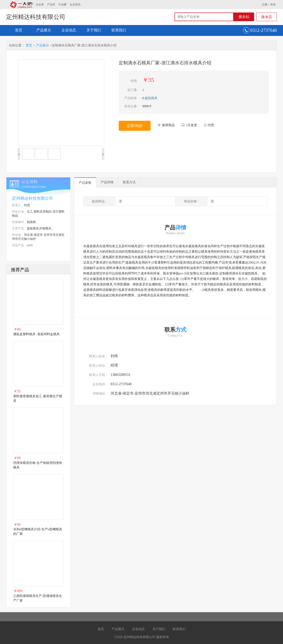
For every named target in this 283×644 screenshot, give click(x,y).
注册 (265, 5)
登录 (273, 5)
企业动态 (69, 30)
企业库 (40, 5)
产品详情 (107, 182)
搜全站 (244, 17)
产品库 (51, 5)
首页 (19, 30)
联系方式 (129, 182)
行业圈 (62, 5)
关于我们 (94, 30)
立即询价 (135, 126)
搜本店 (267, 17)
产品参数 (85, 183)
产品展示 (44, 30)
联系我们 (119, 30)
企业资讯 (75, 5)
